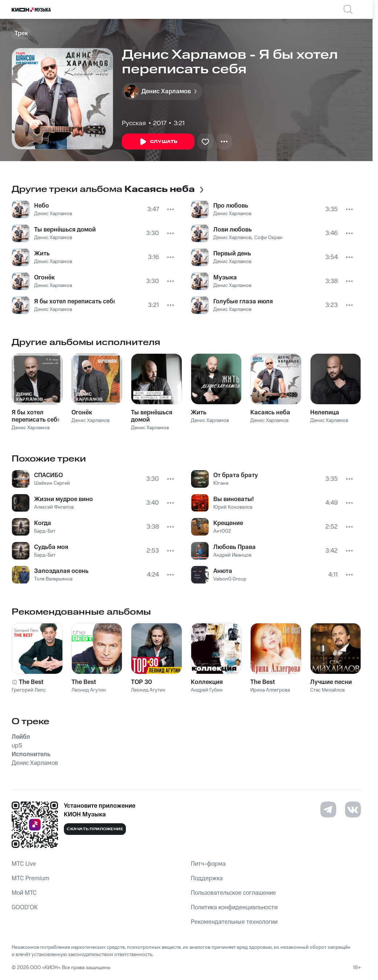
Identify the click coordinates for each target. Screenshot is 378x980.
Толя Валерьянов (53, 579)
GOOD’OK (25, 907)
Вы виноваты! (234, 499)
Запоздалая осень (61, 571)
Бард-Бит (45, 531)
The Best (31, 682)
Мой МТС (24, 893)
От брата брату (236, 475)
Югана (221, 483)
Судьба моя (51, 547)
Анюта (223, 571)
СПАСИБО (48, 475)
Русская (134, 123)
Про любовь (231, 206)
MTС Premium (30, 878)
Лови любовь (233, 230)
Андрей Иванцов (232, 555)
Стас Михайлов (327, 690)
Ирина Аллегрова (270, 690)
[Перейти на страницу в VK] (353, 809)
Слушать (158, 142)
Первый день (232, 254)
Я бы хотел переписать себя (74, 302)
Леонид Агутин (89, 690)
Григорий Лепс (29, 690)
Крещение (228, 523)
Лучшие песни (331, 682)
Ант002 (222, 531)
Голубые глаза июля (243, 302)
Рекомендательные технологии (234, 922)
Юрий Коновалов (233, 507)
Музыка (225, 278)
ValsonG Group (230, 579)
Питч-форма (208, 864)
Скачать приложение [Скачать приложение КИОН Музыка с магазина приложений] (95, 829)
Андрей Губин (207, 690)
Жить (42, 254)
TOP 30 (141, 682)
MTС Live (24, 864)
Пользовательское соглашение (233, 893)
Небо (42, 206)
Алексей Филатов (54, 507)
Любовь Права (235, 547)
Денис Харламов (53, 214)
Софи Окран (268, 238)
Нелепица (325, 413)
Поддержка (207, 878)
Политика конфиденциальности (234, 907)
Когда (43, 523)
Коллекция (207, 682)
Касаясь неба (270, 413)
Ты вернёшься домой (65, 230)
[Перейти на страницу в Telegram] (328, 809)
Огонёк (44, 278)
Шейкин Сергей (52, 483)
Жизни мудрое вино (63, 499)
